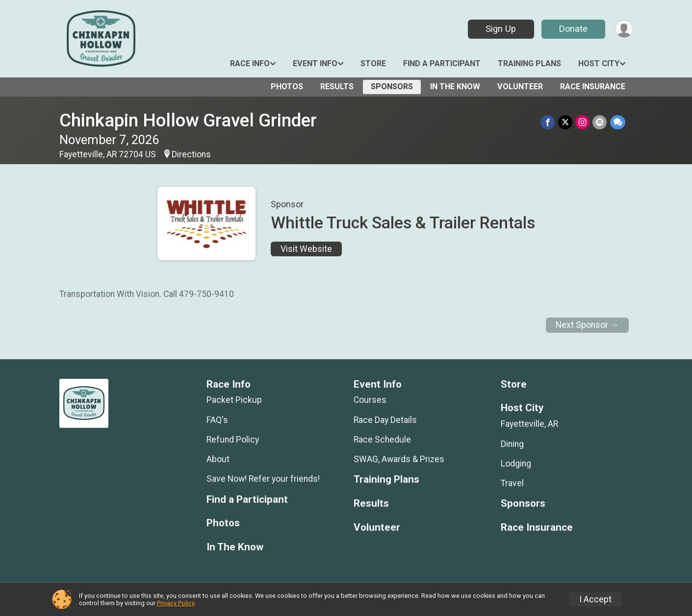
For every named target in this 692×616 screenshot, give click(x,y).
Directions (191, 154)
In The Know (455, 86)
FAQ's (217, 420)
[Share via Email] (600, 122)
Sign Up (500, 29)
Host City (599, 63)
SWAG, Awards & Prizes (399, 459)
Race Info (250, 63)
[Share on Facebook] (549, 122)
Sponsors (392, 86)
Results (337, 86)
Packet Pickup (234, 400)
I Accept (595, 599)
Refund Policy (233, 440)
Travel (512, 483)
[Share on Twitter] (566, 122)
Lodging (516, 464)
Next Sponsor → (587, 325)
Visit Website (306, 249)
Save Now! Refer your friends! (263, 479)
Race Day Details (385, 420)
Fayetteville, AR (529, 424)
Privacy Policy (176, 603)
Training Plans (529, 63)
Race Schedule (382, 440)
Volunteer (520, 86)
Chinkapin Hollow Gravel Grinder (188, 120)
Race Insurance (593, 86)
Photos (287, 86)
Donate (573, 29)
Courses (370, 400)
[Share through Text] (618, 122)
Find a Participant (442, 63)
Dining (512, 444)
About (218, 459)
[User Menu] (624, 29)
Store (373, 63)
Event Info (315, 63)
